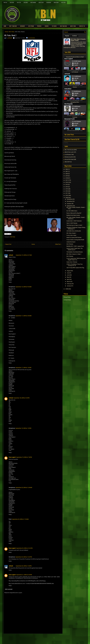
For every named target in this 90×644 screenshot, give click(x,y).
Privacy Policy (67, 297)
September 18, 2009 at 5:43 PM (22, 398)
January (69, 286)
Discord (26, 2)
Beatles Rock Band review (73, 215)
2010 (67, 195)
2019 (67, 176)
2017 (67, 180)
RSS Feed (63, 2)
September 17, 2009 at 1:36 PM (23, 368)
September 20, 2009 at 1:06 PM (24, 566)
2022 (67, 169)
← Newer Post (8, 244)
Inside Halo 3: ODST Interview (74, 221)
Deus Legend (12, 457)
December (69, 199)
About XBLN (73, 26)
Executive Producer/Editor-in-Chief (75, 57)
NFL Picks (12, 32)
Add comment (9, 589)
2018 (67, 178)
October (69, 204)
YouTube (12, 2)
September (70, 206)
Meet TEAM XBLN (13, 26)
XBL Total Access (69, 150)
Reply (10, 282)
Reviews (47, 26)
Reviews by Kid (69, 157)
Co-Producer (75, 72)
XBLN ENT (67, 162)
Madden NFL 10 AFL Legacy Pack (75, 246)
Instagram (33, 2)
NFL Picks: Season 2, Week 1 (74, 254)
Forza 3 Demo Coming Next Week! (75, 240)
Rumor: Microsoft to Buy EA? (74, 213)
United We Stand (71, 242)
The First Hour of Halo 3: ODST (74, 225)
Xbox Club (41, 2)
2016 (67, 182)
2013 (67, 189)
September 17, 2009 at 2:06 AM (23, 316)
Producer (75, 117)
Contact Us (82, 26)
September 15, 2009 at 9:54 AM (23, 287)
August (69, 271)
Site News (54, 26)
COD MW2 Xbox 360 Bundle (74, 231)
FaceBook (49, 2)
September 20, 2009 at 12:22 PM (24, 548)
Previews (39, 26)
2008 (67, 289)
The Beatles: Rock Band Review (75, 252)
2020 (67, 174)
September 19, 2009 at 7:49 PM (24, 457)
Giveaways (22, 26)
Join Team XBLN (63, 26)
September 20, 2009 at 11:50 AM (20, 519)
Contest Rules (67, 300)
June (68, 275)
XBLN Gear (56, 2)
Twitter (19, 2)
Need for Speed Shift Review (74, 237)
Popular (67, 36)
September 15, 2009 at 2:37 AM (24, 255)
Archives (75, 36)
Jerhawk (10, 38)
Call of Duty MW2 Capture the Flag (75, 268)
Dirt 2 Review (70, 244)
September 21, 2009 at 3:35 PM (24, 575)
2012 (67, 191)
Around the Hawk (69, 159)
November (69, 201)
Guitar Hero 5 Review (72, 262)
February (69, 284)
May (68, 277)
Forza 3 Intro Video (71, 235)
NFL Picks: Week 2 (10, 35)
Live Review (68, 155)
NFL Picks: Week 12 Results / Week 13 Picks (78, 40)
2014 (67, 187)
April (68, 279)
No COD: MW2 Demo (72, 211)
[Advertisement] (24, 638)
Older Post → (59, 244)
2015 (67, 184)
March (68, 282)
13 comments (31, 38)
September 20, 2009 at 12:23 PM (24, 557)
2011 (67, 193)
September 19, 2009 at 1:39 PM (23, 428)
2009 (67, 198)
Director (75, 87)
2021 (67, 171)
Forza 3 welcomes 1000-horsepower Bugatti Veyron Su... (76, 259)
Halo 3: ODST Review (72, 223)
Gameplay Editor (75, 102)
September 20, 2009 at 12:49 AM (24, 488)
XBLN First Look (69, 152)
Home (5, 26)
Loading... (66, 143)
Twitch (5, 2)
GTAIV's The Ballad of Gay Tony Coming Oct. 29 (75, 265)
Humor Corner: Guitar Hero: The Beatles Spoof (75, 249)
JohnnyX (11, 398)
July (68, 273)
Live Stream (31, 26)
